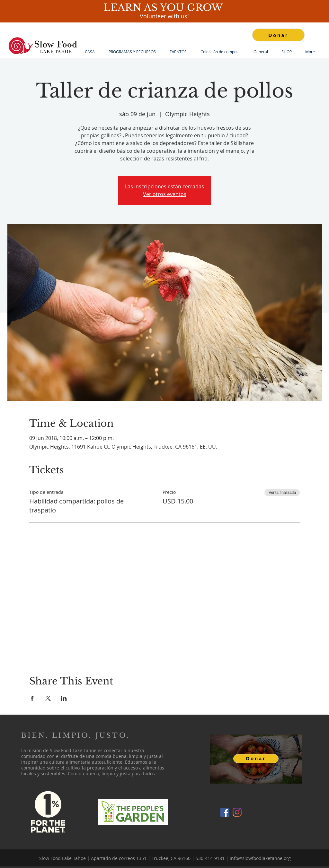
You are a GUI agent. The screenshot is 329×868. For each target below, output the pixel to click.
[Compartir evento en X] (48, 698)
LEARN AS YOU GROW (164, 8)
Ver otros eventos (165, 194)
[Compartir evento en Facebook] (32, 698)
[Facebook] (225, 812)
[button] (132, 52)
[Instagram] (237, 812)
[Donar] (278, 35)
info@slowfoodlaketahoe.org (260, 858)
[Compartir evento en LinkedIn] (64, 698)
